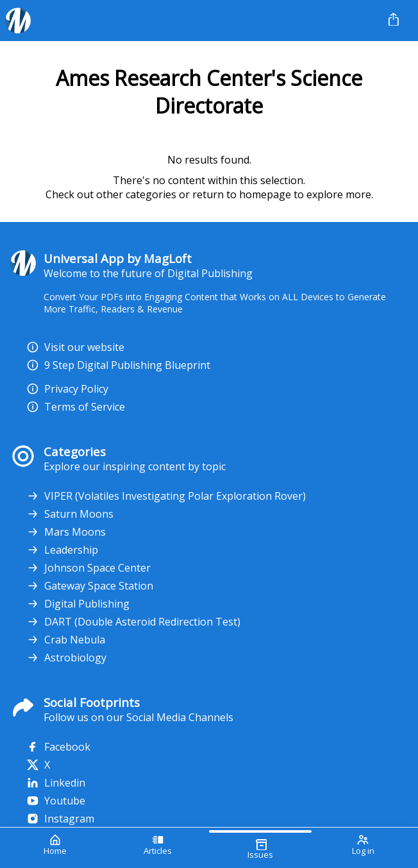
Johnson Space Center (88, 568)
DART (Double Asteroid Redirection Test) (133, 622)
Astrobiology (66, 658)
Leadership (62, 550)
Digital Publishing (78, 604)
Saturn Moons (70, 514)
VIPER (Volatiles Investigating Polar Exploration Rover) (166, 496)
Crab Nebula (66, 640)
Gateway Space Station (90, 586)
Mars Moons (66, 532)
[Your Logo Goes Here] (188, 21)
